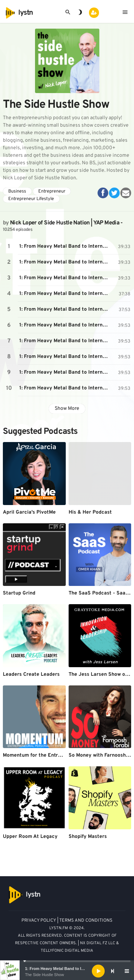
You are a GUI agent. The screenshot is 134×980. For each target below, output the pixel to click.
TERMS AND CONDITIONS (86, 921)
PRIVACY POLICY (39, 921)
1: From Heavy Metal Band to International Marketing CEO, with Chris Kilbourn (66, 246)
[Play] (98, 971)
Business (17, 191)
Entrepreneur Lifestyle (31, 199)
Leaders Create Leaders (31, 675)
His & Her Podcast (90, 512)
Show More (67, 409)
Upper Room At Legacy (30, 837)
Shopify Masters (88, 837)
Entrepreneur (52, 191)
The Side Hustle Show (44, 975)
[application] (67, 971)
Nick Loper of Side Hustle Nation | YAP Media (65, 223)
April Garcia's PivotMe (29, 512)
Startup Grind (19, 593)
